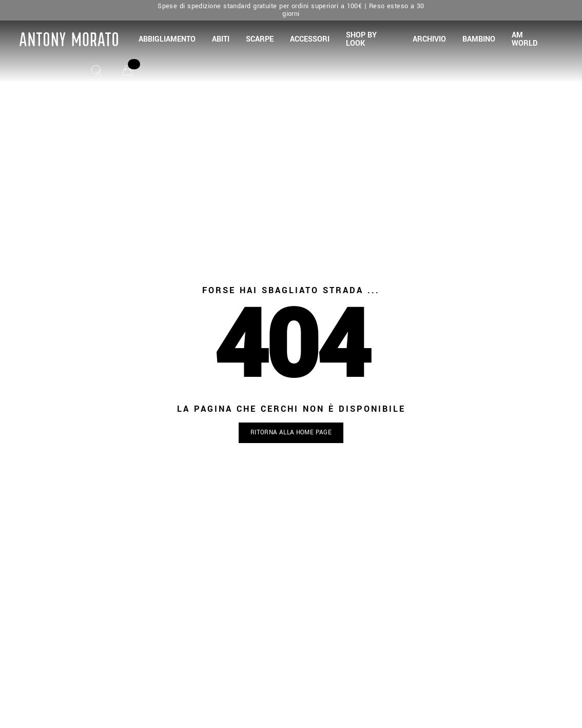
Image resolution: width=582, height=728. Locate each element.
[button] (167, 40)
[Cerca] (96, 70)
